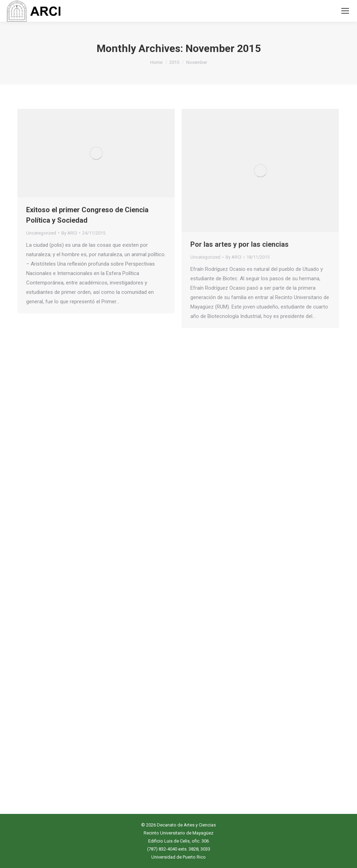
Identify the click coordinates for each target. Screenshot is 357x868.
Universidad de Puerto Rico (178, 857)
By (69, 233)
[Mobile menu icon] (345, 11)
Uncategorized (41, 233)
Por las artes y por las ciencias (240, 244)
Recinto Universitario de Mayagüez (178, 833)
